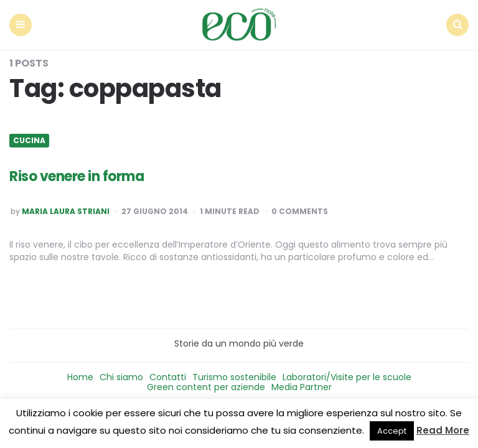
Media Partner (302, 387)
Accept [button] (392, 431)
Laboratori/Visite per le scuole (347, 377)
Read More (443, 430)
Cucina (29, 141)
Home (80, 377)
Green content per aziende (206, 387)
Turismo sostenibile (234, 377)
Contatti (168, 377)
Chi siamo (121, 377)
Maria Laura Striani (66, 212)
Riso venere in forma (77, 176)
